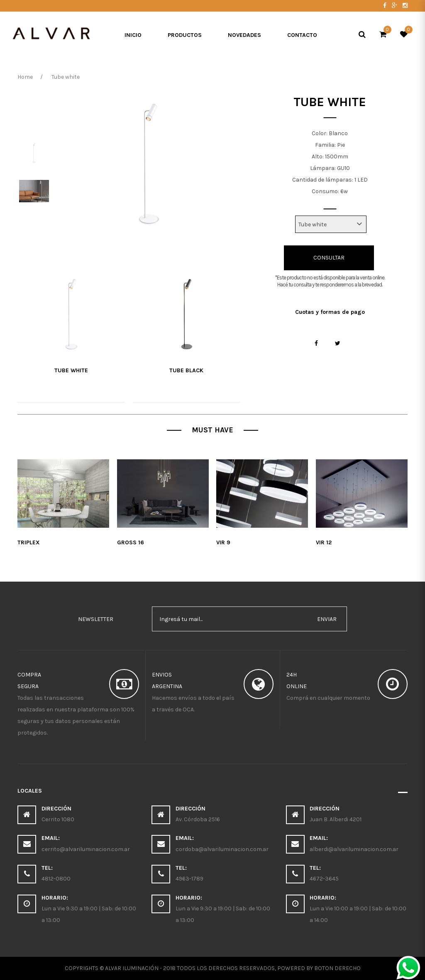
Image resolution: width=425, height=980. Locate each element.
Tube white (71, 370)
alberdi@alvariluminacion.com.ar (354, 849)
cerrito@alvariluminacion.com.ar (86, 849)
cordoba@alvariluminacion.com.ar (222, 849)
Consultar (329, 258)
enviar (327, 619)
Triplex (29, 542)
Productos (185, 35)
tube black (186, 370)
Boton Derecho (337, 968)
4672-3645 (324, 879)
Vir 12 (324, 542)
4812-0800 (56, 879)
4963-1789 (189, 879)
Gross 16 (131, 542)
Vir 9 (223, 542)
